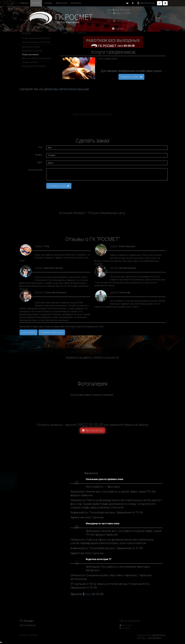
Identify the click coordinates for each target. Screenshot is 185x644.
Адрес (40, 162)
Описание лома (35, 170)
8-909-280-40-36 (123, 21)
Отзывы (48, 3)
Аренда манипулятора (32, 51)
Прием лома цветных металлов (36, 42)
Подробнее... (119, 29)
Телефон (39, 155)
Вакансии (61, 3)
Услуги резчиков (30, 55)
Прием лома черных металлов (36, 38)
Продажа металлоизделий (34, 66)
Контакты (76, 3)
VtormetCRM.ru (155, 638)
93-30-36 (146, 3)
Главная (24, 3)
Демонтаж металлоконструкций (36, 58)
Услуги (36, 3)
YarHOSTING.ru (159, 635)
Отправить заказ (59, 186)
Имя (40, 147)
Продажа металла (30, 62)
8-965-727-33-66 (123, 13)
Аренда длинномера (31, 47)
